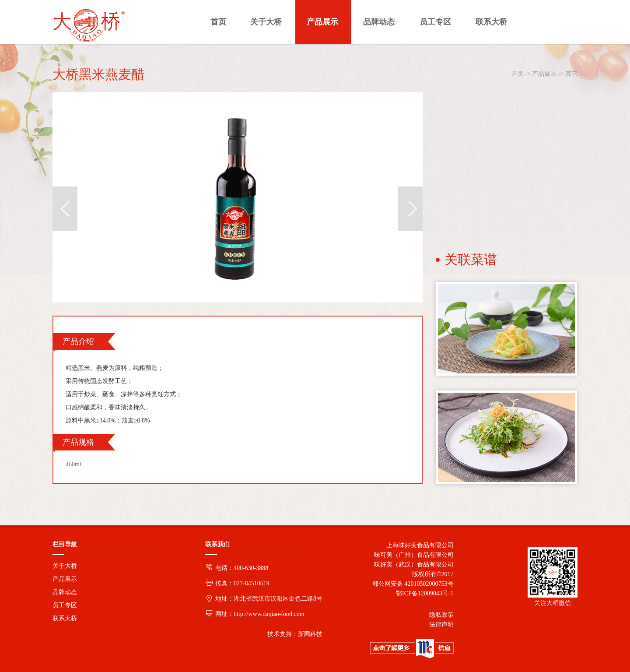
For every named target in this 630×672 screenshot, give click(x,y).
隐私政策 (441, 615)
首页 (518, 74)
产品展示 (544, 74)
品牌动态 (65, 592)
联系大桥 (65, 618)
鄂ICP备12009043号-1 (423, 593)
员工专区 (65, 605)
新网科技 (310, 634)
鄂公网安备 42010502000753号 (413, 584)
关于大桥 (65, 566)
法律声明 (441, 625)
